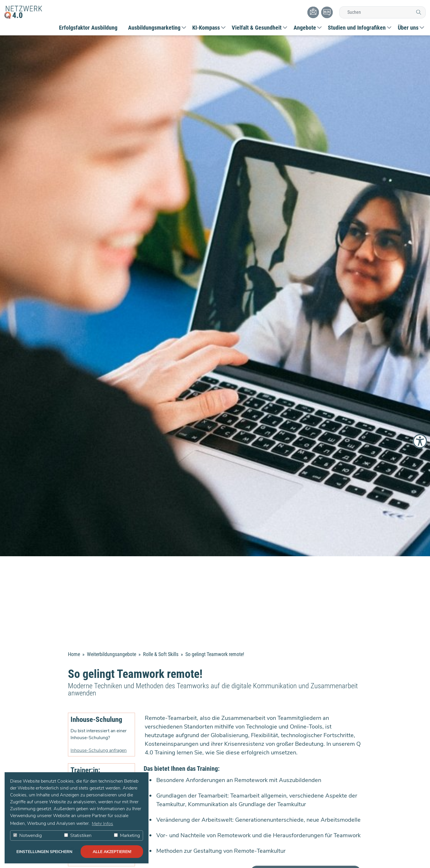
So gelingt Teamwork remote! (215, 654)
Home (74, 654)
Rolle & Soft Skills (161, 654)
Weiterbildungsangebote (112, 654)
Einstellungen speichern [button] (44, 852)
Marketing (127, 836)
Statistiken (78, 836)
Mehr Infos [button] (102, 824)
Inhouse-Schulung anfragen (99, 750)
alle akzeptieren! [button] (112, 852)
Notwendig (27, 836)
